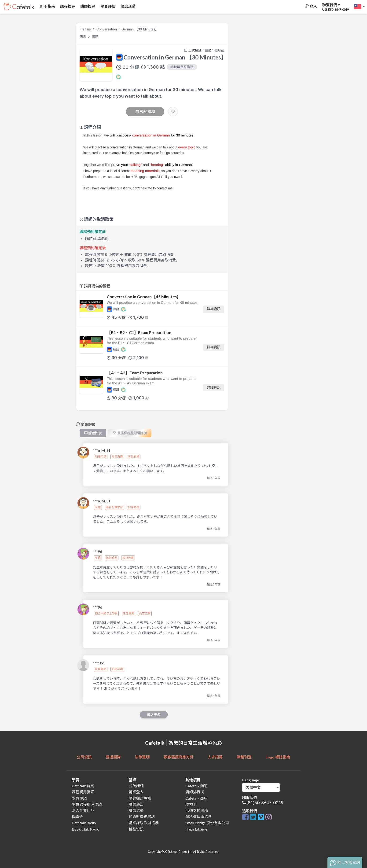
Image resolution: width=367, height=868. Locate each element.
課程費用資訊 (83, 792)
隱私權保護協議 (198, 817)
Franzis (85, 29)
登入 (311, 6)
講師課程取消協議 (144, 823)
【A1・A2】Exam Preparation (135, 373)
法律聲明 (142, 757)
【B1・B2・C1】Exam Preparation (139, 333)
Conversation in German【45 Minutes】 (144, 297)
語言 (83, 37)
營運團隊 (113, 757)
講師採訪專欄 (140, 798)
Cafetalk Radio (84, 823)
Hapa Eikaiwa (196, 829)
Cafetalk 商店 (196, 798)
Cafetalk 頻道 (196, 786)
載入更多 (154, 715)
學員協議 (79, 798)
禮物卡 (191, 804)
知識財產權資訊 (142, 817)
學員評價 (108, 6)
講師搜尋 (87, 6)
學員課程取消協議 (87, 804)
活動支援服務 (197, 810)
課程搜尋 (67, 6)
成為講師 (136, 786)
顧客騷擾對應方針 (179, 757)
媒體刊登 (244, 757)
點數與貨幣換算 (182, 67)
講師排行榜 (195, 792)
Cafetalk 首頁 (83, 786)
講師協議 (136, 810)
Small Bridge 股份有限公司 (207, 823)
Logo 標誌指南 (278, 757)
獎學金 (77, 817)
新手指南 (47, 6)
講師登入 (136, 792)
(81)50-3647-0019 (265, 803)
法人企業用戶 (83, 810)
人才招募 (215, 757)
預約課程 (145, 112)
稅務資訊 (136, 829)
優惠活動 (128, 6)
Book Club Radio (86, 829)
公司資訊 (84, 757)
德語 (95, 37)
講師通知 (136, 804)
